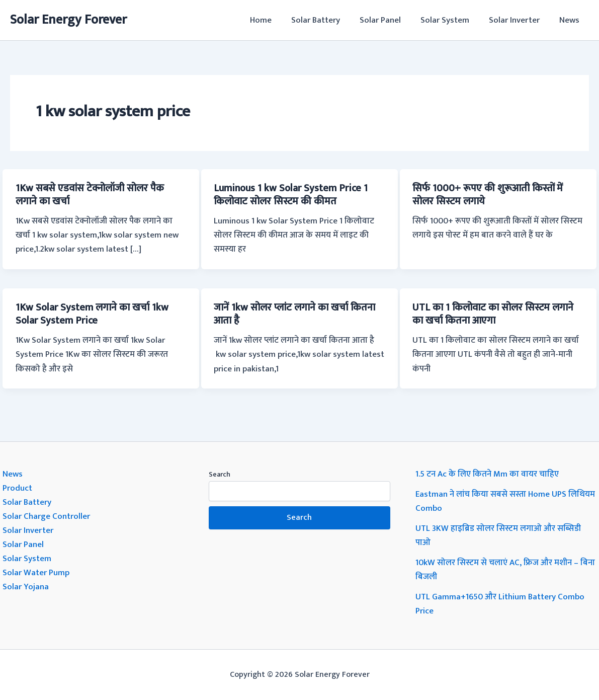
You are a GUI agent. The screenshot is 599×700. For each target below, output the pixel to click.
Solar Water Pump (36, 573)
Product (17, 488)
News (570, 20)
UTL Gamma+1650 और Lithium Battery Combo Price (500, 604)
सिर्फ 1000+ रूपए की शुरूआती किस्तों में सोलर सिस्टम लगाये (488, 195)
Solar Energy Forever (68, 20)
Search (220, 474)
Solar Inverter (518, 20)
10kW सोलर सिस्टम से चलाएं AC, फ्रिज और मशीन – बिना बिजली (505, 570)
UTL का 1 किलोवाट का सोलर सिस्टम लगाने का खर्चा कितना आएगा (493, 314)
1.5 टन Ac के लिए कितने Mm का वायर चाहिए (487, 474)
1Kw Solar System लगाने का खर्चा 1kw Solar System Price (92, 314)
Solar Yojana (26, 587)
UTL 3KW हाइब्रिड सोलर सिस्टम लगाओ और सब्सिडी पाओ (498, 535)
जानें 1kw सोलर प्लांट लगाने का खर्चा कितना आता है (294, 314)
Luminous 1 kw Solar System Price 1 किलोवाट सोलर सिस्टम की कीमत (291, 195)
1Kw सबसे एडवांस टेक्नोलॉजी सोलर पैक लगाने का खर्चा (90, 195)
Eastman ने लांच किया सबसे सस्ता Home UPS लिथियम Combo (505, 501)
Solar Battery (327, 20)
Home (274, 20)
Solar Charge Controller (46, 516)
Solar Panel (389, 20)
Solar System (451, 20)
